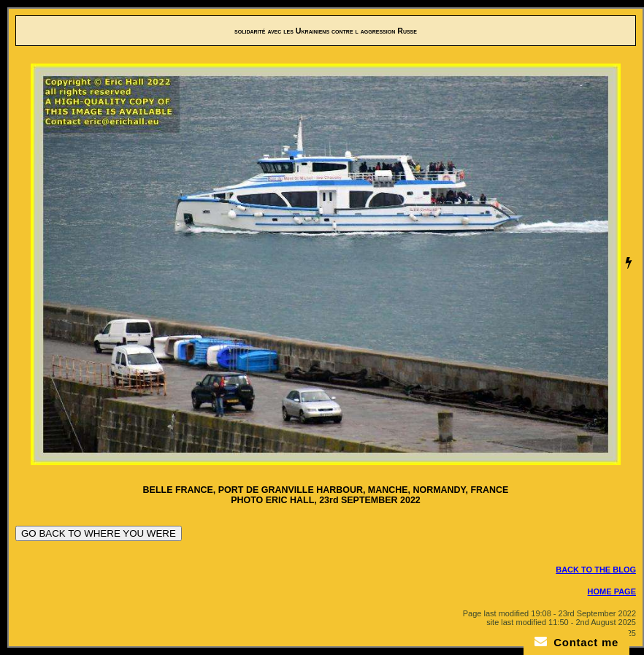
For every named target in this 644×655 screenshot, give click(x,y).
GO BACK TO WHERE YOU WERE (99, 533)
